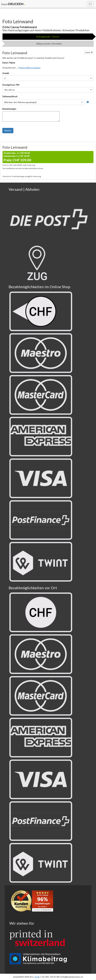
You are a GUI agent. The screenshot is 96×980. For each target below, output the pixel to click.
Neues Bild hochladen (30, 68)
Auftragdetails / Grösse (48, 37)
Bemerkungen (9, 109)
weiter (89, 52)
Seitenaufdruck (10, 96)
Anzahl (6, 73)
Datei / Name (9, 63)
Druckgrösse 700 (11, 85)
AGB (37, 977)
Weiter (8, 130)
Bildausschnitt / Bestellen (49, 44)
